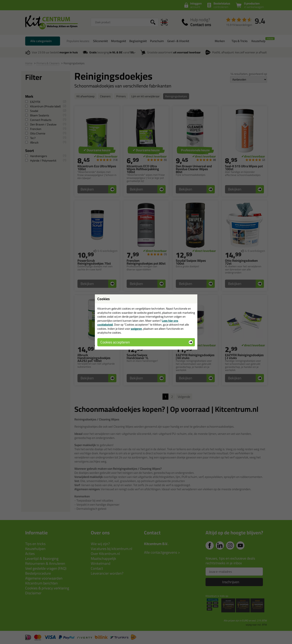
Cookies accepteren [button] (115, 342)
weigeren (136, 329)
